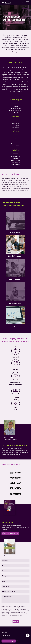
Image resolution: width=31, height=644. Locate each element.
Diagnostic (16, 357)
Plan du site (5, 632)
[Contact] (23, 2)
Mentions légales (6, 636)
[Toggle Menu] (28, 2)
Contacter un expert (9, 641)
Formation (15, 397)
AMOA (15, 370)
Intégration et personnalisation (15, 383)
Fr (24, 7)
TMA (15, 410)
